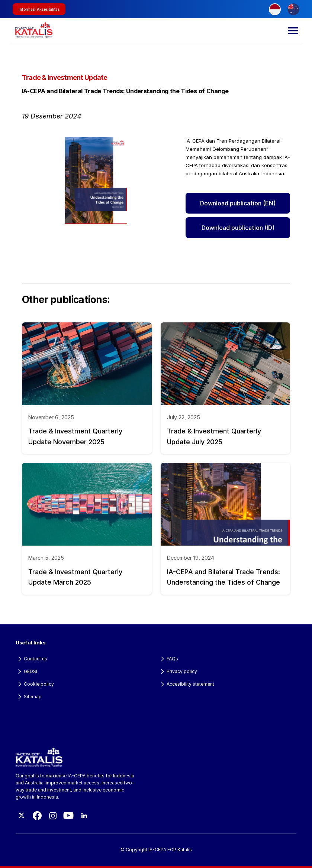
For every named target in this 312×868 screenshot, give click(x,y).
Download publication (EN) (238, 203)
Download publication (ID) (238, 228)
